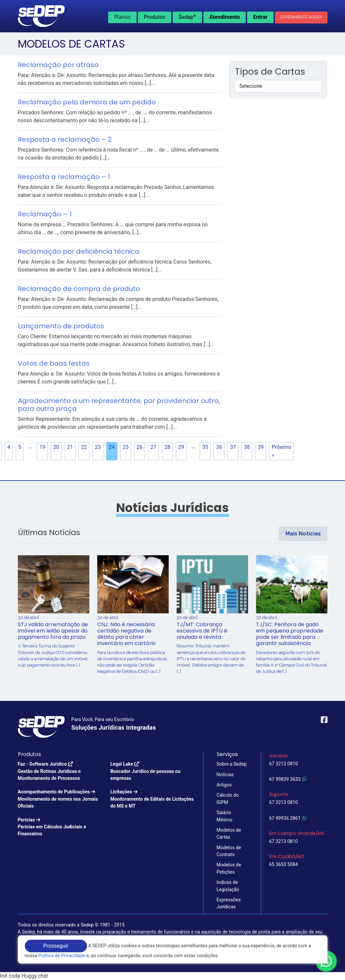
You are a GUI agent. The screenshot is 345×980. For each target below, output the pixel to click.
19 (42, 447)
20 (56, 447)
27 (153, 447)
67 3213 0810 (284, 764)
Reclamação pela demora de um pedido (87, 102)
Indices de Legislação (228, 886)
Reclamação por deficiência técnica (79, 251)
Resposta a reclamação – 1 (64, 177)
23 (98, 447)
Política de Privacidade (62, 956)
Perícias (60, 827)
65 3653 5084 (284, 864)
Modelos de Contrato (229, 851)
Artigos (224, 785)
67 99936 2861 (288, 818)
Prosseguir (56, 946)
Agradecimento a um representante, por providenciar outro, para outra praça (119, 405)
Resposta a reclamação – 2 (65, 139)
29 (181, 447)
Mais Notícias (303, 534)
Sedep (187, 16)
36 (219, 447)
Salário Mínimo (225, 816)
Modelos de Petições (229, 868)
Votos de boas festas (54, 363)
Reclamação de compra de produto (79, 289)
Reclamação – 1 (45, 214)
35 (205, 447)
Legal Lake (153, 772)
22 (84, 447)
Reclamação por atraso (58, 65)
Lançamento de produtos (61, 326)
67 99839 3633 (288, 779)
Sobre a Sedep (232, 764)
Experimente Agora (301, 17)
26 (140, 447)
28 (167, 447)
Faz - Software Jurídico (60, 772)
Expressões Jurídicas (229, 903)
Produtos (155, 17)
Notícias (225, 775)
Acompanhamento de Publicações (60, 799)
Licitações (153, 799)
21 (70, 447)
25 (126, 447)
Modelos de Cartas (229, 834)
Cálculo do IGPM (228, 799)
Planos (122, 17)
